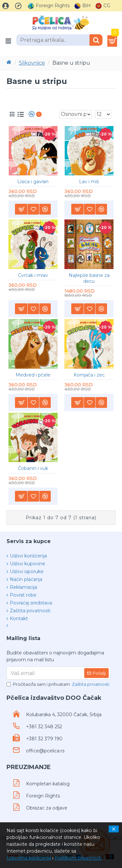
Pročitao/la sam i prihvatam (58, 684)
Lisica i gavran (33, 182)
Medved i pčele (33, 375)
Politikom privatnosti (78, 858)
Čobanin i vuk (33, 468)
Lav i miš (89, 182)
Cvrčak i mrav (33, 275)
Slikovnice (32, 63)
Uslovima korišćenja (29, 858)
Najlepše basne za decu (89, 278)
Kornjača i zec (89, 375)
